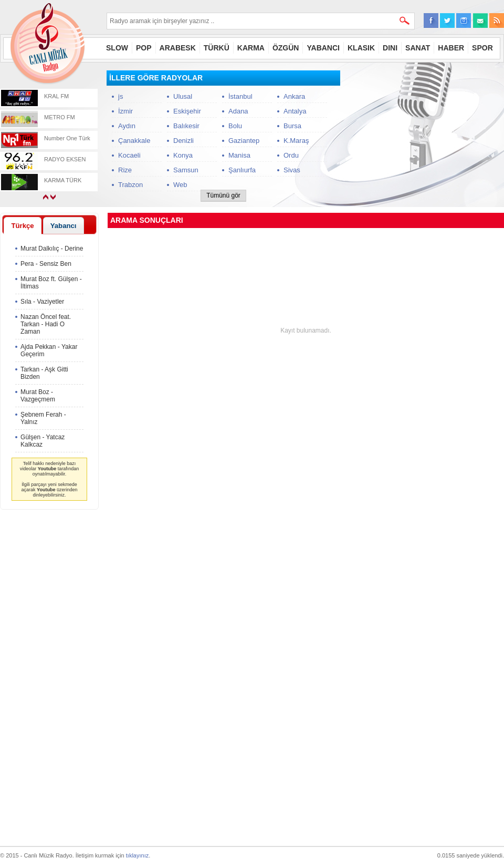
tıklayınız (137, 855)
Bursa (292, 126)
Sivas (292, 170)
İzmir (125, 111)
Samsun (186, 170)
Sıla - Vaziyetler (42, 302)
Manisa (239, 155)
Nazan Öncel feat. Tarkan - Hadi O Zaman (46, 324)
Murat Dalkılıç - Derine (52, 249)
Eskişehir (187, 111)
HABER (451, 48)
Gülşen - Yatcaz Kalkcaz (43, 441)
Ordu (291, 155)
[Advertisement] (425, 136)
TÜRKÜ (217, 48)
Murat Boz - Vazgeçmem (38, 396)
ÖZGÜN (286, 48)
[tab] (23, 225)
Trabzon (130, 185)
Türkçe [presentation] (22, 226)
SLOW (117, 48)
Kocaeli (129, 155)
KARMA (251, 48)
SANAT (418, 48)
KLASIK (361, 48)
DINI (390, 48)
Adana (238, 111)
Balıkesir (186, 126)
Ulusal (183, 96)
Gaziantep (244, 141)
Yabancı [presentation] (64, 226)
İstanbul (240, 96)
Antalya (295, 111)
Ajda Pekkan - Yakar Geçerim (49, 350)
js (120, 96)
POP (144, 48)
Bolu (235, 126)
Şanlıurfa (242, 170)
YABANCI (323, 48)
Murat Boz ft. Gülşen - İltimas (51, 283)
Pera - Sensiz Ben (46, 264)
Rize (125, 170)
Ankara (294, 96)
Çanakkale (134, 141)
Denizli (183, 141)
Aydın (127, 126)
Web (180, 185)
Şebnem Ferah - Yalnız (43, 418)
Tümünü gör (223, 195)
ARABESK (178, 48)
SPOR (482, 48)
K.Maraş (296, 141)
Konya (183, 155)
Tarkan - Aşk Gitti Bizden (44, 373)
